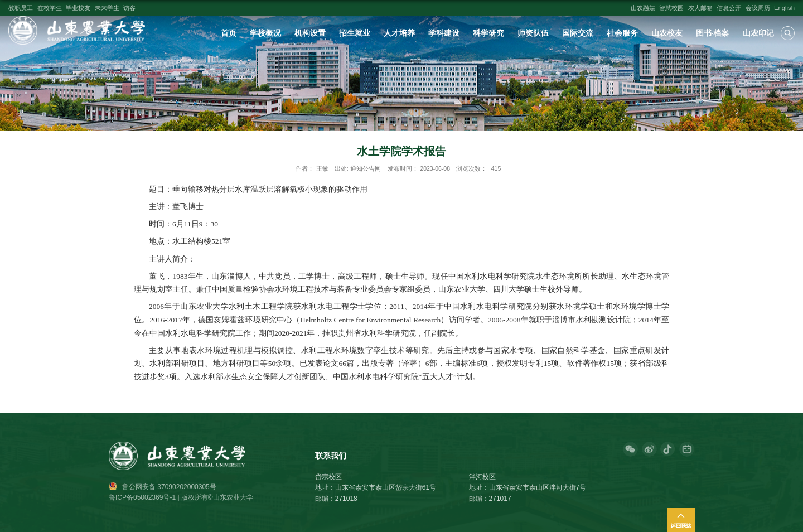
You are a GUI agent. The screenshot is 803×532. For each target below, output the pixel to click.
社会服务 (622, 33)
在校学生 (50, 8)
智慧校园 (671, 8)
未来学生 (107, 8)
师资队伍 (533, 33)
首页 (229, 33)
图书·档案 (713, 33)
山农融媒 (643, 8)
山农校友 (667, 33)
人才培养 (399, 33)
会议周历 (758, 8)
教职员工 (21, 8)
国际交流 (578, 33)
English (784, 8)
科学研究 (488, 33)
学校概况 (265, 33)
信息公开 (729, 8)
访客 (129, 8)
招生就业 (355, 33)
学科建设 (444, 33)
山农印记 (758, 33)
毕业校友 (78, 8)
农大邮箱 (700, 8)
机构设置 (310, 33)
